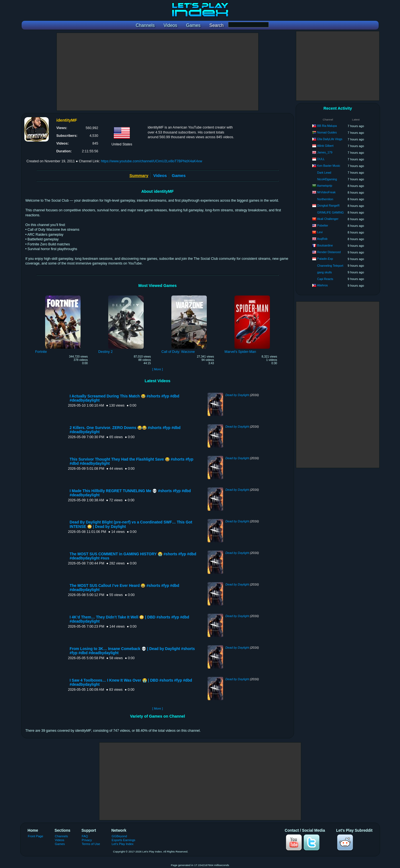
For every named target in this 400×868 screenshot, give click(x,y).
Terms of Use (91, 844)
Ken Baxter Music (329, 166)
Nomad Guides (327, 132)
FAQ (85, 836)
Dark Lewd (324, 173)
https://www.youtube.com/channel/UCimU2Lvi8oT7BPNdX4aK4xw (151, 161)
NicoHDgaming (327, 179)
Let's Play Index (122, 844)
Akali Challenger (328, 219)
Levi (320, 232)
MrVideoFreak (326, 192)
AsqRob (322, 239)
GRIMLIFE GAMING (331, 212)
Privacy (87, 840)
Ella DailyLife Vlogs (330, 139)
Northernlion (325, 199)
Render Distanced (329, 252)
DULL (321, 159)
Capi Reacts (325, 279)
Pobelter (323, 225)
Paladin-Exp (325, 259)
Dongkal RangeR (328, 206)
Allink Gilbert (325, 146)
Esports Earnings (123, 840)
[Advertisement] (158, 72)
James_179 (325, 152)
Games (179, 175)
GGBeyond (119, 836)
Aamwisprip (325, 186)
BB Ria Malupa (327, 126)
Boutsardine (325, 245)
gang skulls (325, 272)
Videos (160, 175)
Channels (61, 836)
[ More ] (158, 369)
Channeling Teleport (330, 266)
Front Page (36, 836)
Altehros (322, 285)
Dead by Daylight (237, 395)
